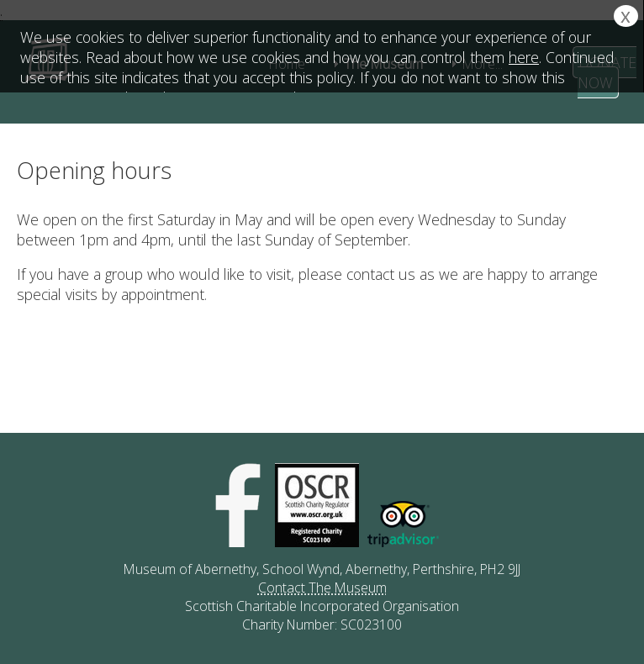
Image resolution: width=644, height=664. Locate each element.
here (524, 57)
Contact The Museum (322, 588)
